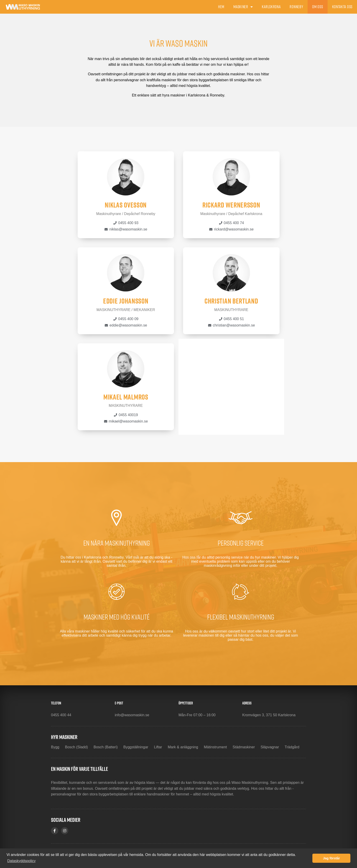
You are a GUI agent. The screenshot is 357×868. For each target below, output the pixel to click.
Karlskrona (271, 7)
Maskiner (243, 7)
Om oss (317, 7)
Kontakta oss (342, 7)
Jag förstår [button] (331, 858)
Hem (221, 7)
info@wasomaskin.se (132, 715)
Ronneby (296, 7)
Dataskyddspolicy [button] (22, 861)
